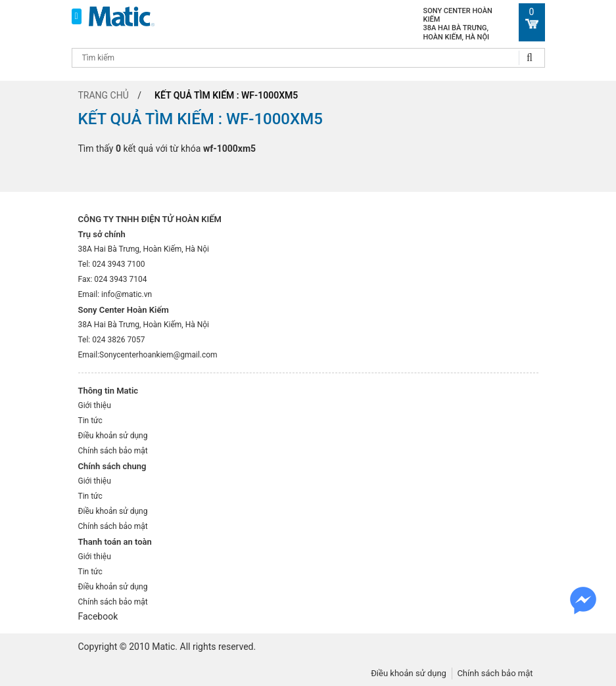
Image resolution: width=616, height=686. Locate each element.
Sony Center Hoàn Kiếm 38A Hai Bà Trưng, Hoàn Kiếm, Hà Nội (458, 24)
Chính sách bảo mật (113, 451)
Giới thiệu (95, 405)
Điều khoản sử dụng (113, 436)
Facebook (98, 616)
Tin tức (90, 421)
